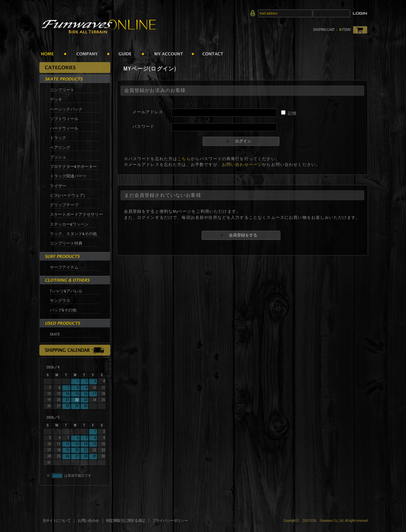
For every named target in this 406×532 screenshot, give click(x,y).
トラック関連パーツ (68, 176)
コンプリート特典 (66, 243)
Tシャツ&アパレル (66, 291)
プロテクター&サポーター (73, 167)
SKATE (55, 334)
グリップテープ (64, 205)
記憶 (292, 113)
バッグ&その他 (63, 310)
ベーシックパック (66, 109)
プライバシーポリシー (170, 521)
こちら (184, 159)
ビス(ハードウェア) (67, 195)
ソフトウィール (64, 119)
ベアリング (60, 148)
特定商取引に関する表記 (126, 521)
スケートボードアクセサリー (76, 214)
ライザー (58, 186)
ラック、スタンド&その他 (73, 234)
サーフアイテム (64, 267)
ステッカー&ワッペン (69, 224)
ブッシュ (58, 157)
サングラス (60, 301)
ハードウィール (64, 128)
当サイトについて (57, 521)
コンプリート (62, 90)
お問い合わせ (88, 521)
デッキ (56, 99)
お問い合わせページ (242, 165)
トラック (58, 138)
